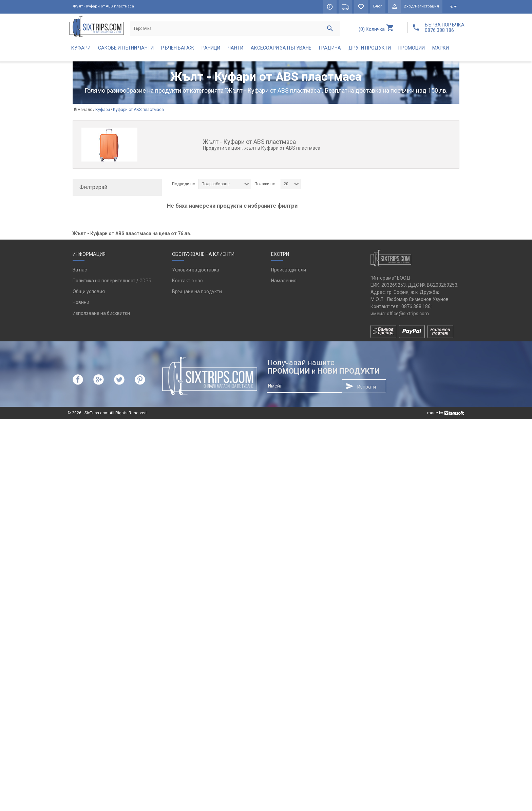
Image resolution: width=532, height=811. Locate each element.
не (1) (88, 374)
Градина (330, 50)
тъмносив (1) (97, 333)
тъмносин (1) (97, 344)
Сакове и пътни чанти (126, 50)
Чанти (235, 50)
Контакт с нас (187, 673)
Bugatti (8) (93, 227)
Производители (289, 662)
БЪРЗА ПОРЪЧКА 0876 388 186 (445, 27)
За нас (80, 662)
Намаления (284, 673)
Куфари (81, 50)
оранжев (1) (96, 299)
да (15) (90, 363)
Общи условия (89, 683)
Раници (211, 50)
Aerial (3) (92, 216)
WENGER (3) (95, 261)
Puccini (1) (93, 249)
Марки (441, 50)
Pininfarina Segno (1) (105, 238)
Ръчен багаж (178, 50)
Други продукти (370, 50)
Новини (81, 694)
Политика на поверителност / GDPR (112, 673)
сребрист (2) (96, 321)
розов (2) (92, 310)
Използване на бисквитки (101, 705)
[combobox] (225, 186)
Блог (376, 7)
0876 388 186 (416, 698)
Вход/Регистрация (421, 7)
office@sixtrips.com (408, 705)
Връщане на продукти (197, 683)
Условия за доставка (196, 662)
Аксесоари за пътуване (281, 50)
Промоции (412, 50)
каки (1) (91, 288)
